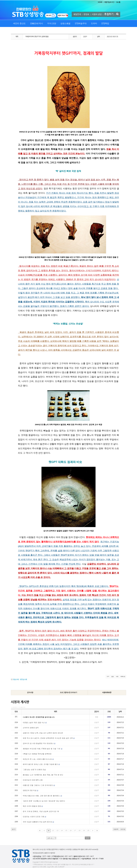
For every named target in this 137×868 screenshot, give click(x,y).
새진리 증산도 (19, 23)
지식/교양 (52, 23)
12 (53, 830)
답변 (112, 677)
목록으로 (123, 677)
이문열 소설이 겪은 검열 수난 (34, 722)
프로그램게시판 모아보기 (68, 692)
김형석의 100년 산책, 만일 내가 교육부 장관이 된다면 (43, 733)
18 (79, 830)
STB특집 (105, 23)
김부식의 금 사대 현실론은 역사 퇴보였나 (38, 743)
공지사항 (30, 692)
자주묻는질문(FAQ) (52, 850)
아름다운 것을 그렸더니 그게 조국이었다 (38, 785)
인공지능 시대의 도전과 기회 (33, 817)
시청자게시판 (107, 692)
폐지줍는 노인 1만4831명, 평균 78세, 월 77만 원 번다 (43, 775)
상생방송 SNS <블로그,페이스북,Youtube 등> (85, 850)
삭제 (117, 677)
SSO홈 (118, 2)
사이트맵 (68, 850)
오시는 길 (42, 850)
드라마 (94, 23)
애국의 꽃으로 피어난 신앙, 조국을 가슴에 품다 (40, 764)
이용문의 (62, 850)
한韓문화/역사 (36, 23)
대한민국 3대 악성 (30, 790)
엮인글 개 (23, 680)
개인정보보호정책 (38, 853)
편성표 (86, 14)
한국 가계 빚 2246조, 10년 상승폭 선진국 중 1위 (41, 811)
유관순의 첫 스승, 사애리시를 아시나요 (37, 759)
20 (88, 830)
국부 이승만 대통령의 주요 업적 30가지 (37, 822)
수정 (108, 677)
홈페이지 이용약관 (50, 853)
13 (57, 830)
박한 (96, 717)
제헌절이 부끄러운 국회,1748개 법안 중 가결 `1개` (42, 749)
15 (66, 830)
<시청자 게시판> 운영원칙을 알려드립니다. (39, 717)
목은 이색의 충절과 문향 (32, 806)
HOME (100, 2)
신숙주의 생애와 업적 (31, 728)
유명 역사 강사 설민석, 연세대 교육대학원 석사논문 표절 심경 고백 (48, 738)
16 (71, 830)
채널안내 (77, 14)
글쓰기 (14, 829)
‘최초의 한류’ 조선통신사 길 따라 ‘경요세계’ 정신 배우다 (44, 801)
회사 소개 (35, 850)
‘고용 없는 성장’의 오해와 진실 (34, 769)
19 (84, 830)
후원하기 (109, 14)
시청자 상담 (97, 14)
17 (75, 830)
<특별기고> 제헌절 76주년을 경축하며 (37, 754)
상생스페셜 (65, 23)
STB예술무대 (81, 23)
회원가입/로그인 (109, 2)
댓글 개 (16, 680)
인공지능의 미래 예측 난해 (33, 780)
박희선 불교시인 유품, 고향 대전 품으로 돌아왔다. (41, 796)
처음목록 (116, 829)
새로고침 (123, 829)
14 (62, 830)
